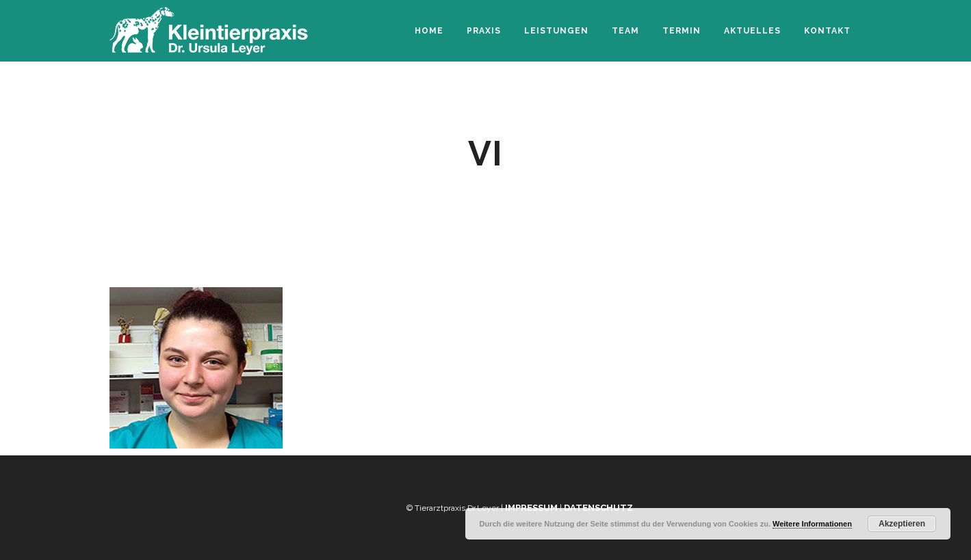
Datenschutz (598, 508)
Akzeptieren (902, 524)
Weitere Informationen (812, 524)
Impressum (531, 508)
